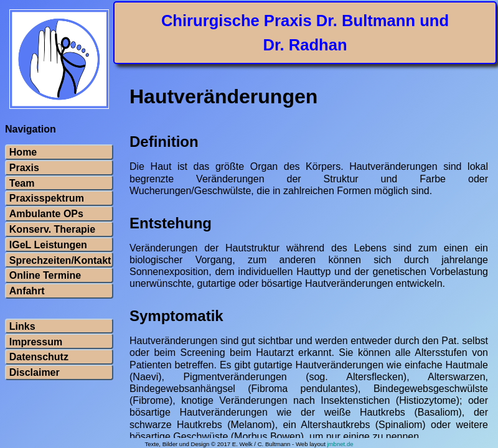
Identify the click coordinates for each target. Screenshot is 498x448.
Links (22, 327)
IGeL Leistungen (48, 245)
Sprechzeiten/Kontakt (59, 261)
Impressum (36, 342)
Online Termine (45, 276)
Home (23, 152)
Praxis (24, 168)
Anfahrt (27, 291)
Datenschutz (39, 357)
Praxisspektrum (47, 198)
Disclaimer (35, 373)
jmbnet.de (340, 444)
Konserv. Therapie (52, 230)
